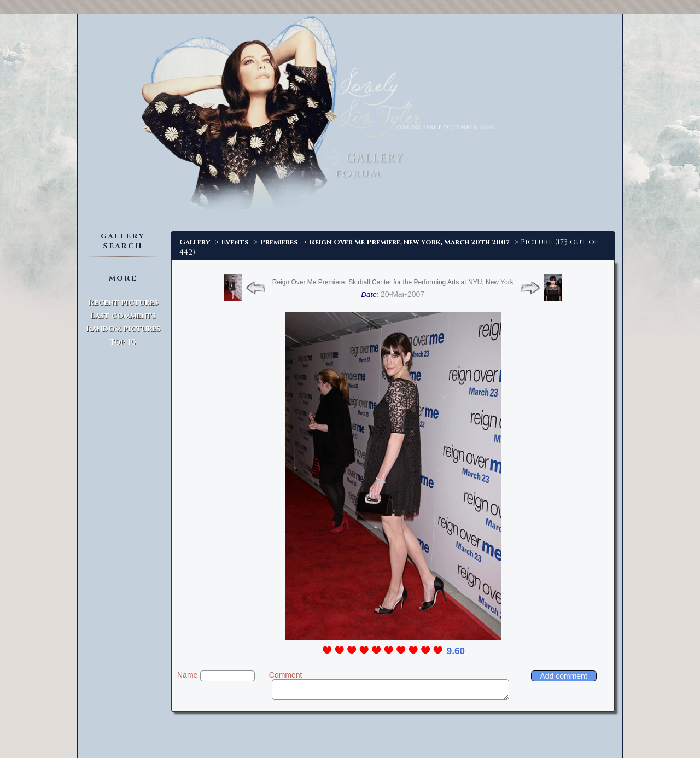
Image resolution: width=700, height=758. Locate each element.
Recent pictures (123, 303)
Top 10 (123, 342)
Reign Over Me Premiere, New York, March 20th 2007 (409, 242)
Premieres (279, 242)
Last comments (123, 316)
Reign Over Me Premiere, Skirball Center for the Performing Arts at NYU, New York (393, 282)
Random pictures (123, 329)
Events (235, 242)
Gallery (195, 242)
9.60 (456, 651)
